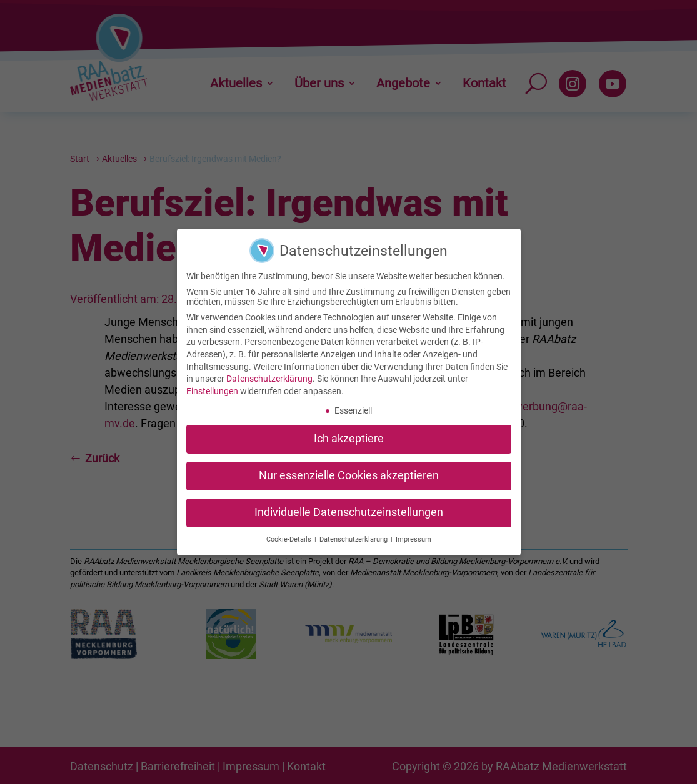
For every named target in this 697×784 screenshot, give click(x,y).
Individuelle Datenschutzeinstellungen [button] (349, 507)
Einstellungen (212, 385)
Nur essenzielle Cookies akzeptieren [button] (349, 470)
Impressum (414, 534)
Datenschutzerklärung (269, 374)
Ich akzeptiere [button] (349, 434)
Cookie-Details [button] (290, 534)
